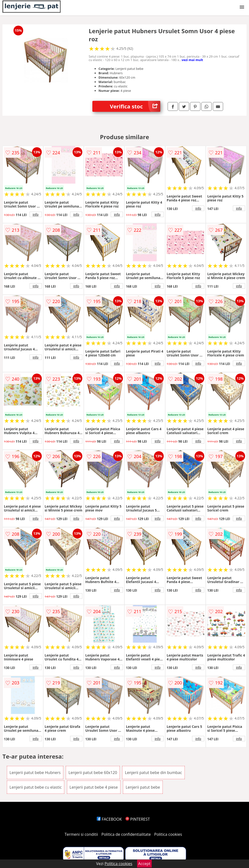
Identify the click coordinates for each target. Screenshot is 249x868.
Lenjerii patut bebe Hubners (35, 773)
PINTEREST (138, 819)
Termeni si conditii (81, 834)
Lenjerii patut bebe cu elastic (36, 787)
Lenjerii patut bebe (143, 787)
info (36, 214)
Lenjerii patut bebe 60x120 (93, 773)
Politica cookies (168, 834)
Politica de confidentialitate (126, 834)
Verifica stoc (135, 106)
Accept (144, 864)
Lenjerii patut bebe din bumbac (153, 773)
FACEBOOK (109, 819)
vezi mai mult (192, 60)
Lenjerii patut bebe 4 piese (94, 787)
